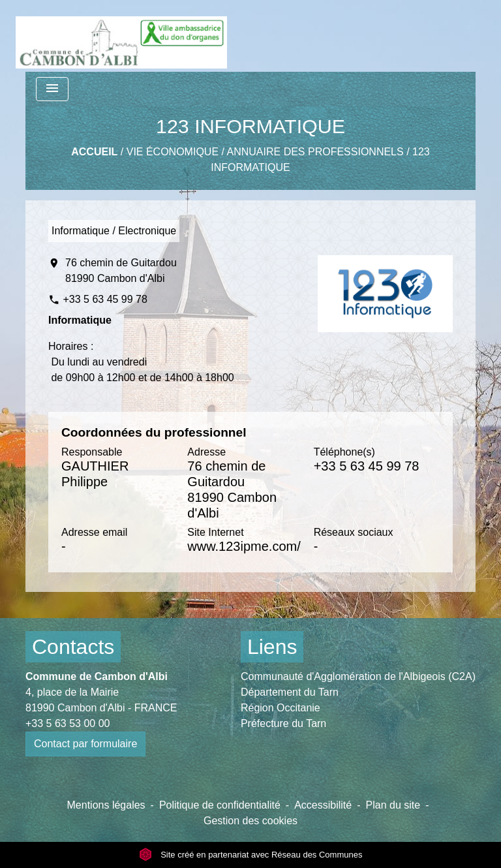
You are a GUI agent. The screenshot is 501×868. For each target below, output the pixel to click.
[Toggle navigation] (52, 89)
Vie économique (173, 152)
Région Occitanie (281, 708)
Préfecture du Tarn (283, 723)
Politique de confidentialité (220, 805)
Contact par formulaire (85, 744)
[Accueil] (121, 36)
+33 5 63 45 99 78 (105, 299)
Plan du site (393, 805)
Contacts (73, 647)
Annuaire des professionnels (315, 152)
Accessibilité (323, 805)
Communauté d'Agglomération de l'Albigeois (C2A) (358, 676)
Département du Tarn (290, 692)
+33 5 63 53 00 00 (68, 723)
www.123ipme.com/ (244, 546)
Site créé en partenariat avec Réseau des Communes (251, 855)
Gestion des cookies (250, 821)
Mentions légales (106, 805)
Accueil (94, 152)
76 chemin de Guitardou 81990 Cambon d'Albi (121, 271)
